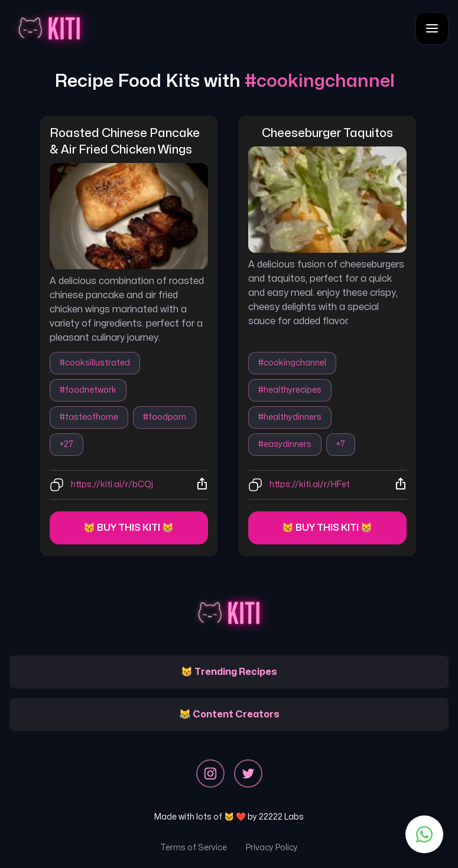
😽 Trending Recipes (229, 672)
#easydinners (285, 444)
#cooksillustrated (95, 363)
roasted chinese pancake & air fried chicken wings (126, 141)
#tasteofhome (89, 417)
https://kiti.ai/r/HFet (310, 484)
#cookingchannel (292, 363)
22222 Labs (281, 817)
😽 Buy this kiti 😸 (129, 528)
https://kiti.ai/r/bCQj (112, 484)
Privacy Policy (272, 848)
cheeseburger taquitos (327, 133)
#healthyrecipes (290, 390)
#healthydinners (290, 417)
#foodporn (165, 417)
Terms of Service (194, 848)
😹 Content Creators (229, 714)
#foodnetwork (88, 390)
